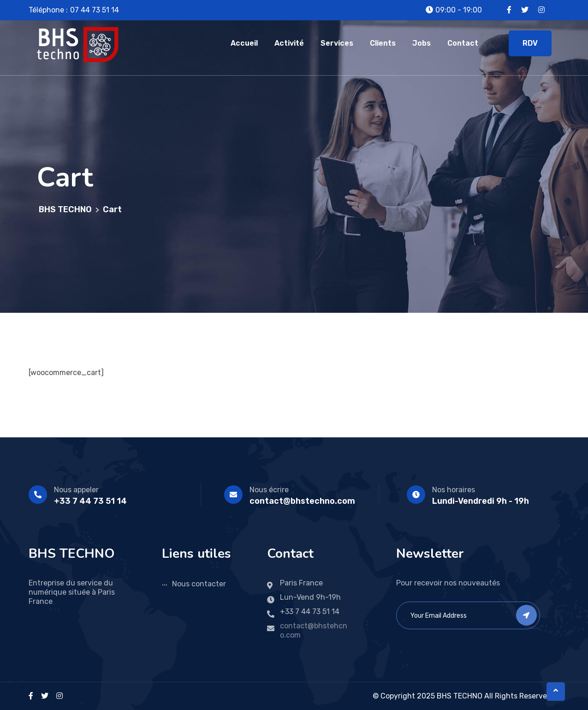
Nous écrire (269, 490)
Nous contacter (199, 584)
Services (337, 43)
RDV (530, 43)
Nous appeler (76, 490)
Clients (383, 43)
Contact (463, 43)
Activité (289, 43)
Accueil (244, 43)
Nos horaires (454, 490)
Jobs (422, 43)
